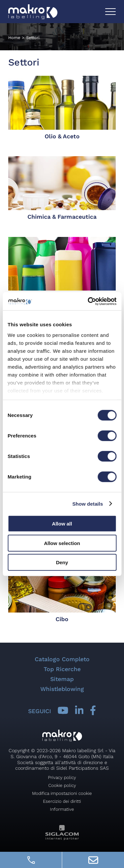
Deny (62, 562)
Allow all (62, 524)
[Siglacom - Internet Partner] (62, 838)
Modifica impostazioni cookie (62, 793)
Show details (88, 503)
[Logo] (33, 12)
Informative (62, 809)
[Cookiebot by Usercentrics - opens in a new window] (88, 301)
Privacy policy (62, 777)
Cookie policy (62, 785)
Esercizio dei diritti (62, 801)
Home (14, 38)
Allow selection (62, 543)
